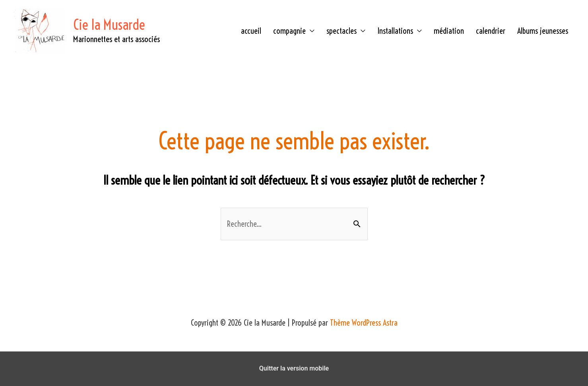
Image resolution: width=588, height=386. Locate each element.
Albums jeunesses (543, 31)
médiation (449, 31)
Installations (395, 31)
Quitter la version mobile (294, 368)
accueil (251, 31)
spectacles (342, 31)
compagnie (289, 31)
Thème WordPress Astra (364, 323)
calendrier (491, 31)
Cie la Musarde (109, 25)
